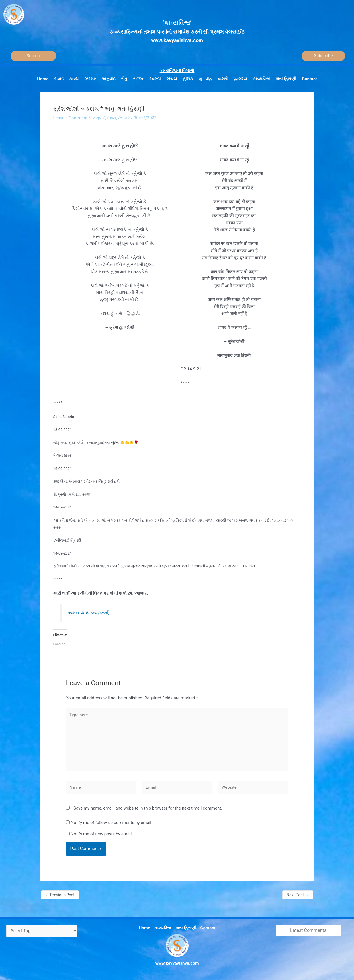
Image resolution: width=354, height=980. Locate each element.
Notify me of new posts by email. (102, 834)
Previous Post (60, 895)
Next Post (298, 895)
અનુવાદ (98, 118)
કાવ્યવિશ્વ (163, 928)
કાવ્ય (111, 118)
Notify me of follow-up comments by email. (111, 823)
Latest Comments (308, 930)
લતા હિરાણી (186, 928)
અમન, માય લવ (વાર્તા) (88, 613)
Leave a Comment (70, 118)
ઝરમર (124, 118)
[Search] (33, 56)
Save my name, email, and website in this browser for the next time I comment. (148, 808)
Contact (208, 928)
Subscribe (323, 56)
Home (144, 928)
